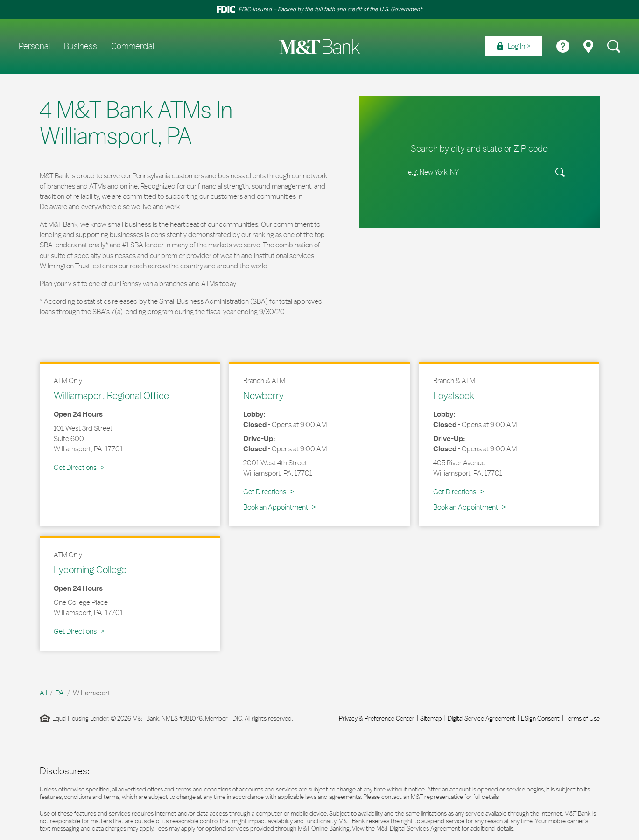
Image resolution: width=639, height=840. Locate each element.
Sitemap (431, 718)
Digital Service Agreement (481, 718)
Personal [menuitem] (34, 46)
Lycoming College (90, 569)
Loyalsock (454, 395)
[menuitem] (514, 46)
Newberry (263, 395)
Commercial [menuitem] (133, 46)
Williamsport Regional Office (111, 395)
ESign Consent (540, 718)
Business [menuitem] (81, 46)
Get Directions (79, 467)
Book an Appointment (276, 507)
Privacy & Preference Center (377, 718)
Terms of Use (583, 718)
